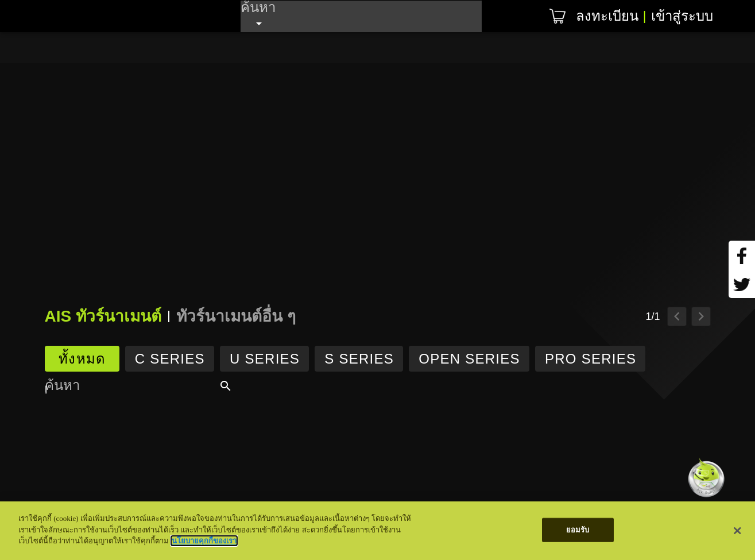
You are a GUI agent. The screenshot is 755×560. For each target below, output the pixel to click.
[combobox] (361, 16)
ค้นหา (258, 6)
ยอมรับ (578, 530)
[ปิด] (738, 531)
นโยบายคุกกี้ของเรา (204, 541)
